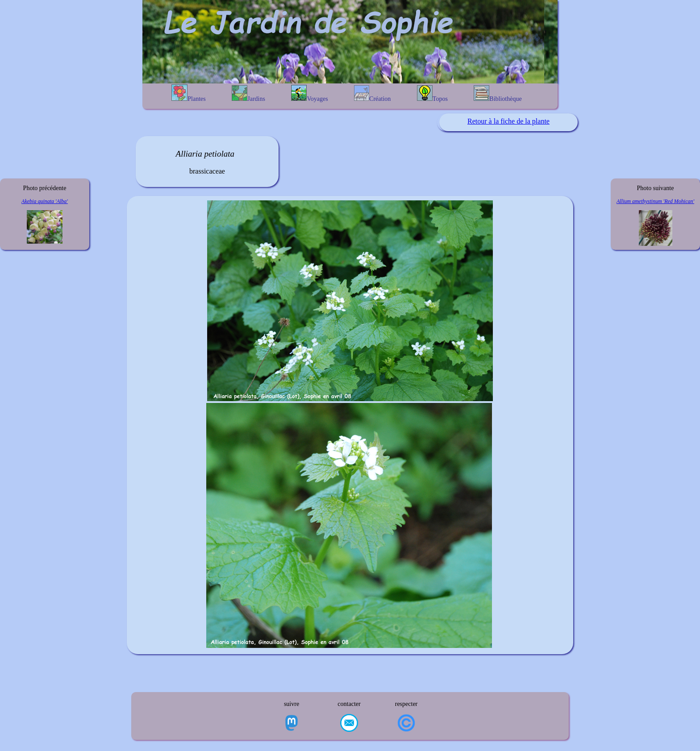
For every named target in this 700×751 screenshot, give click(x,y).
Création (372, 94)
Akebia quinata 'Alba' (45, 201)
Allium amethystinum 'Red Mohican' (655, 201)
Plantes (188, 93)
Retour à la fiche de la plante (508, 121)
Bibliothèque (498, 94)
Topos (432, 94)
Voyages (309, 93)
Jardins (248, 94)
